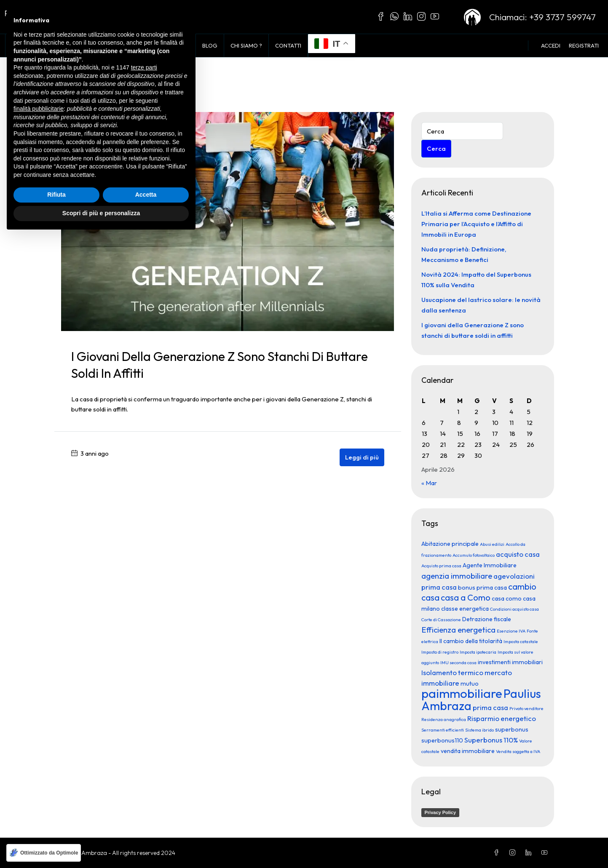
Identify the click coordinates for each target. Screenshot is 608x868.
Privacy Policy (441, 812)
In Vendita (55, 45)
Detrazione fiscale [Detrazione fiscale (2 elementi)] (487, 619)
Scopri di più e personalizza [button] (101, 845)
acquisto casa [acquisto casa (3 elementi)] (518, 554)
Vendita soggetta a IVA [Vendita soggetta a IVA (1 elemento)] (518, 751)
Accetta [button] (146, 827)
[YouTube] (546, 853)
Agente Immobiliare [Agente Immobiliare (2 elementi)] (490, 565)
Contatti (288, 45)
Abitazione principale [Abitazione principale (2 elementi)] (450, 544)
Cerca (436, 148)
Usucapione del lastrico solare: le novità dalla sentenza (481, 305)
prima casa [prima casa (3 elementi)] (490, 707)
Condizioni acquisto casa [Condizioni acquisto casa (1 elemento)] (514, 609)
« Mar (429, 483)
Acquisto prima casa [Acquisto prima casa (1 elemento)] (441, 566)
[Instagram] (514, 853)
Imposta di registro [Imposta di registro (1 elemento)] (440, 652)
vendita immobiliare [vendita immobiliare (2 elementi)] (468, 751)
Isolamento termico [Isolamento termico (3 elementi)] (452, 672)
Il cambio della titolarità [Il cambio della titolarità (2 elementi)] (471, 641)
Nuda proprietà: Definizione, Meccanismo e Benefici (464, 254)
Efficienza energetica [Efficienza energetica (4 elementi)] (458, 630)
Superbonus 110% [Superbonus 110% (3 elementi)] (491, 740)
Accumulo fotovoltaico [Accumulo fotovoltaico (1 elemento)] (474, 555)
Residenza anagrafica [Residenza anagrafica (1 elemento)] (444, 719)
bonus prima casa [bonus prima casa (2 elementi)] (482, 588)
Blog (210, 45)
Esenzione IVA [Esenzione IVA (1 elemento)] (511, 631)
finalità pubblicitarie (39, 740)
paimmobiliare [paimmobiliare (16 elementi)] (462, 693)
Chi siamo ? (246, 45)
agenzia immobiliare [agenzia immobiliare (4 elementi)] (457, 576)
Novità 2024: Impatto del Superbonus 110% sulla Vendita (476, 280)
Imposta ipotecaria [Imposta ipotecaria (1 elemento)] (478, 652)
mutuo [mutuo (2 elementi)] (470, 684)
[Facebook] (498, 853)
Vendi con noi (169, 45)
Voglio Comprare (109, 45)
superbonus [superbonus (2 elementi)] (512, 729)
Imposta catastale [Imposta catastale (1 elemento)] (521, 641)
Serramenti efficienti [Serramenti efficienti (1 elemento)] (443, 730)
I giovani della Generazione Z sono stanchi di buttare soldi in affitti (473, 330)
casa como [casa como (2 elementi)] (507, 598)
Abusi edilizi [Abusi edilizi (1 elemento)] (492, 544)
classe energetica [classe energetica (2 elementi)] (465, 609)
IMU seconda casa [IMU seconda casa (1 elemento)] (458, 662)
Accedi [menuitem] (551, 45)
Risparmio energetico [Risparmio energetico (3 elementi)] (502, 718)
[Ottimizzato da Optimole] (44, 853)
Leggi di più (362, 457)
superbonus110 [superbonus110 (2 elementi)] (442, 740)
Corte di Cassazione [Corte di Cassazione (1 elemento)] (441, 620)
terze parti (144, 700)
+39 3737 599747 (562, 17)
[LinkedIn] (530, 853)
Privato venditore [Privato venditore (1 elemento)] (526, 708)
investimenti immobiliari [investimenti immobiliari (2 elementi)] (510, 662)
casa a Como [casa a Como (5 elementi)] (466, 597)
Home (20, 45)
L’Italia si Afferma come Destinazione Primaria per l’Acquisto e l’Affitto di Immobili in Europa (476, 224)
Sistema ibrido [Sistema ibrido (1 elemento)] (479, 730)
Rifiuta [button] (56, 827)
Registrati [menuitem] (584, 45)
